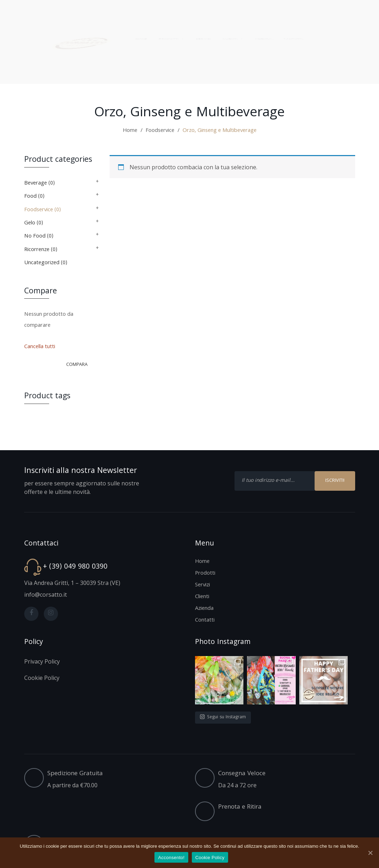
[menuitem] (135, 29)
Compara (77, 365)
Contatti (205, 621)
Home (130, 131)
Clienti (202, 597)
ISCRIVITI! (335, 481)
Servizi (202, 585)
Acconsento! (171, 858)
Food (30, 197)
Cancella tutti (40, 347)
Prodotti (205, 574)
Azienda (204, 609)
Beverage (36, 183)
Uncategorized (42, 263)
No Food (35, 236)
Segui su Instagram (223, 717)
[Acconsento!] (370, 853)
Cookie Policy (210, 858)
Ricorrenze (37, 250)
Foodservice (160, 131)
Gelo (30, 223)
